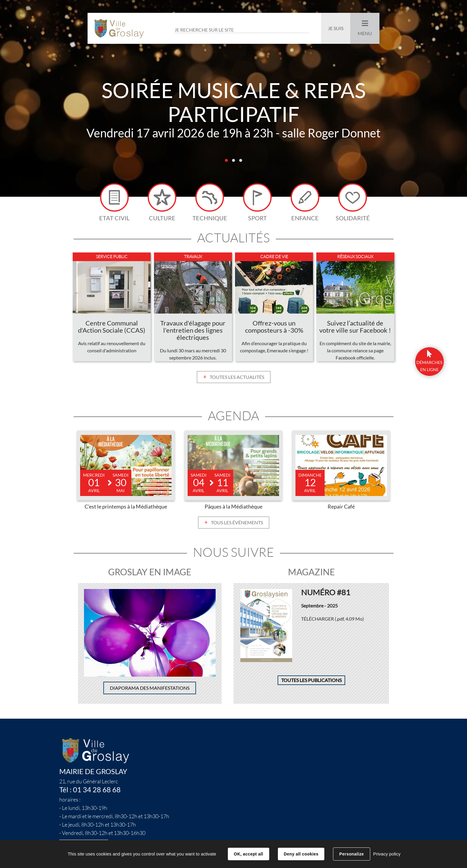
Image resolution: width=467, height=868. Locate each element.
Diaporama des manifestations (150, 689)
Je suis (336, 28)
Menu (365, 33)
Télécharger (333, 620)
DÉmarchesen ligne (429, 366)
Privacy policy (387, 854)
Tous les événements (237, 524)
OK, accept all (248, 854)
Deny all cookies (301, 854)
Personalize (351, 854)
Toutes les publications (311, 682)
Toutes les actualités (237, 378)
